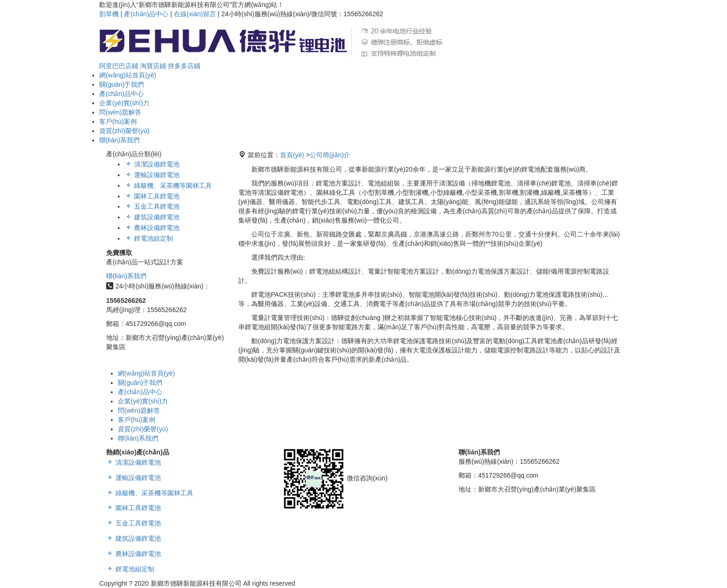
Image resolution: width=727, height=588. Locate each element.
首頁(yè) (292, 155)
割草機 (109, 14)
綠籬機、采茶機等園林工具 (168, 185)
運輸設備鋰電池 (152, 175)
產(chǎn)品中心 (146, 14)
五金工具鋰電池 (152, 206)
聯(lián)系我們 (126, 276)
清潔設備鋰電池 (152, 164)
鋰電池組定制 (149, 238)
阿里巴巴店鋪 (119, 66)
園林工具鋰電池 (152, 196)
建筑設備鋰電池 (152, 217)
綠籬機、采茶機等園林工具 (150, 493)
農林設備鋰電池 (152, 228)
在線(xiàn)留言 (195, 14)
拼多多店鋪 (184, 66)
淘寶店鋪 (153, 66)
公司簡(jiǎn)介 (330, 155)
